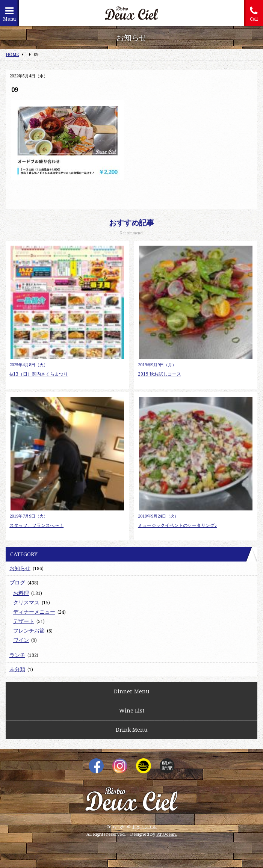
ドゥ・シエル (144, 826)
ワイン (21, 640)
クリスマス (26, 602)
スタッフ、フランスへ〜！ (36, 525)
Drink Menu (132, 730)
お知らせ (20, 568)
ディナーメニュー (34, 612)
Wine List (132, 710)
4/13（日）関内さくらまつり (39, 374)
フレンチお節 (29, 630)
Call (254, 14)
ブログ (17, 582)
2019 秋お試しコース (159, 374)
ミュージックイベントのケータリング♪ (177, 525)
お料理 (21, 593)
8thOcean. (167, 834)
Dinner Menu (132, 691)
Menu (9, 14)
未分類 (17, 669)
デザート (24, 621)
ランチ (17, 655)
